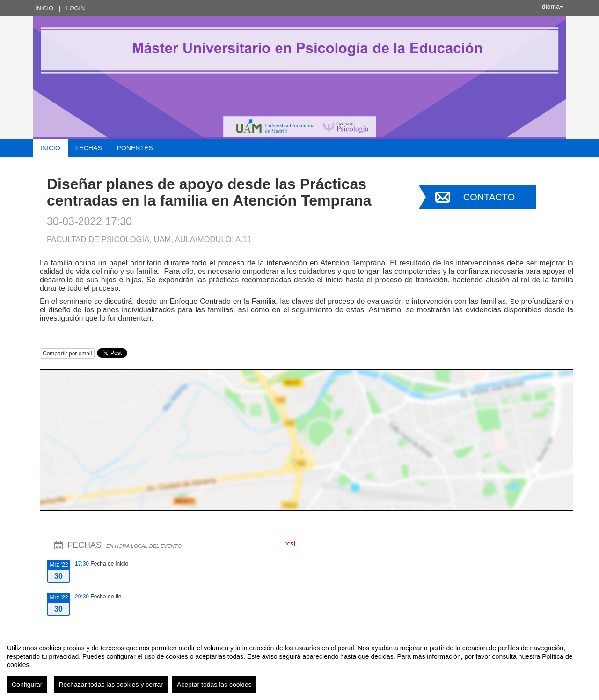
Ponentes (135, 148)
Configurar (27, 685)
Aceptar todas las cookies (214, 685)
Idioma (552, 7)
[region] (299, 665)
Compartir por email (67, 354)
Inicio (44, 8)
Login (75, 8)
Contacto (489, 197)
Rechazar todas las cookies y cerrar (111, 685)
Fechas (89, 148)
